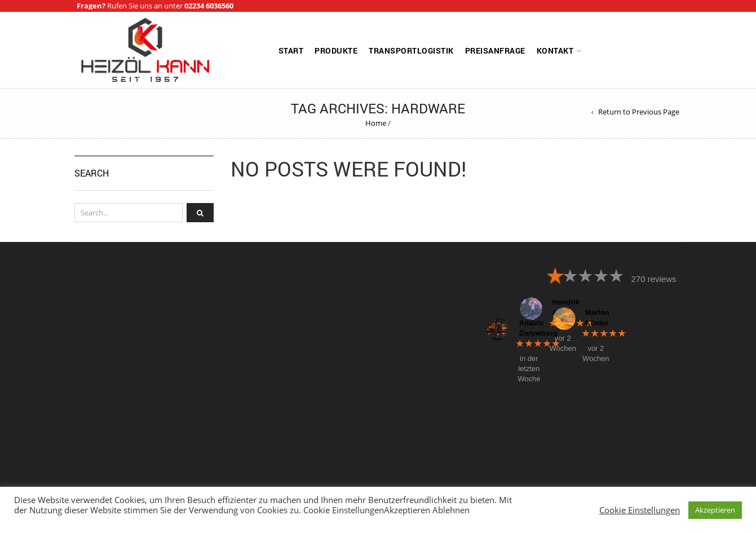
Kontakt (555, 50)
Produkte (336, 50)
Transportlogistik (411, 50)
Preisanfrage (495, 50)
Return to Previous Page (639, 112)
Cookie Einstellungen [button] (640, 510)
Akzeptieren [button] (715, 510)
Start (291, 50)
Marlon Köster (594, 317)
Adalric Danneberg (528, 328)
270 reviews (653, 279)
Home (376, 123)
